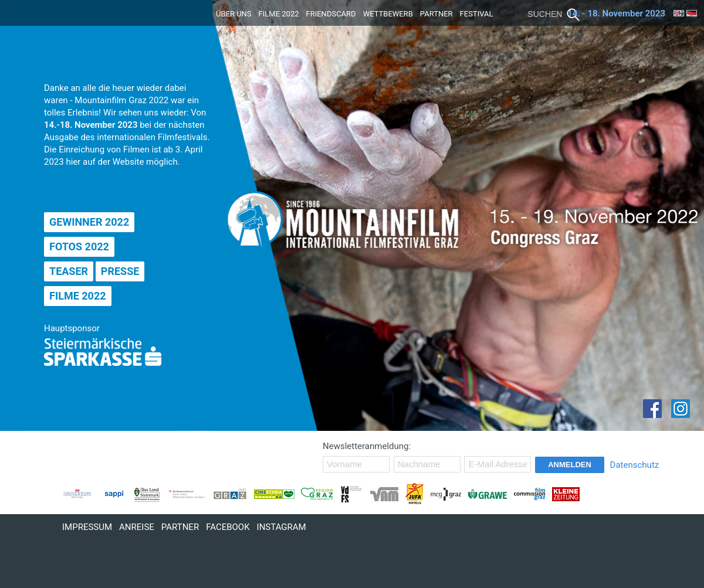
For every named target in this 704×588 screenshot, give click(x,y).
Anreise (137, 527)
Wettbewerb (388, 14)
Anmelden (570, 465)
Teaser (69, 271)
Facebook (228, 527)
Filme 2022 (279, 14)
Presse (120, 271)
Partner (436, 14)
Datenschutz (635, 465)
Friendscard (331, 14)
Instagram (282, 527)
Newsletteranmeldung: (367, 446)
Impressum (87, 527)
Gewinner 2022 (89, 222)
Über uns (234, 14)
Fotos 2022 (79, 247)
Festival (477, 14)
